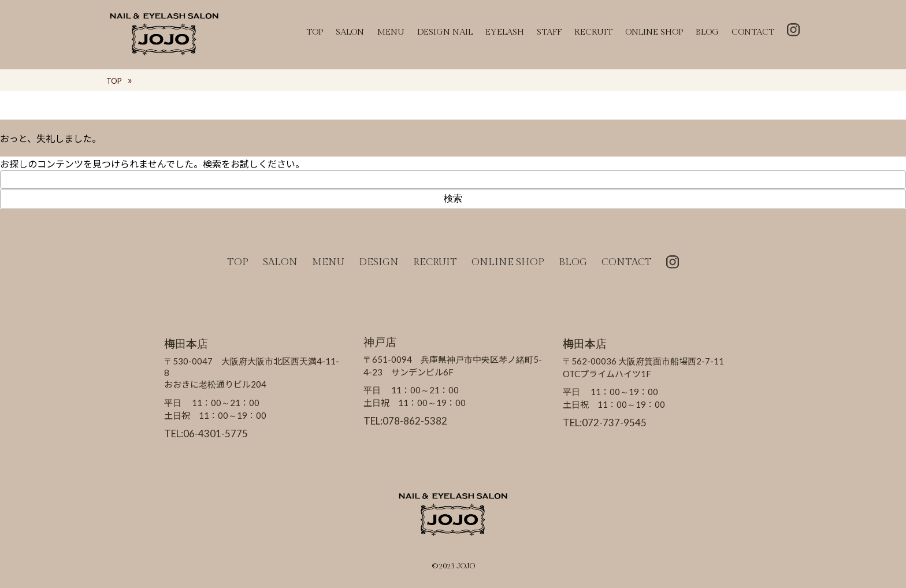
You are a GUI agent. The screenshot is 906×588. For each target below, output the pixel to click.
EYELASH (505, 32)
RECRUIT (593, 32)
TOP (315, 32)
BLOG (707, 32)
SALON (350, 32)
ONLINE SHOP (654, 32)
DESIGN (379, 262)
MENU (391, 32)
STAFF (549, 32)
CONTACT (753, 32)
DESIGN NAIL (445, 32)
